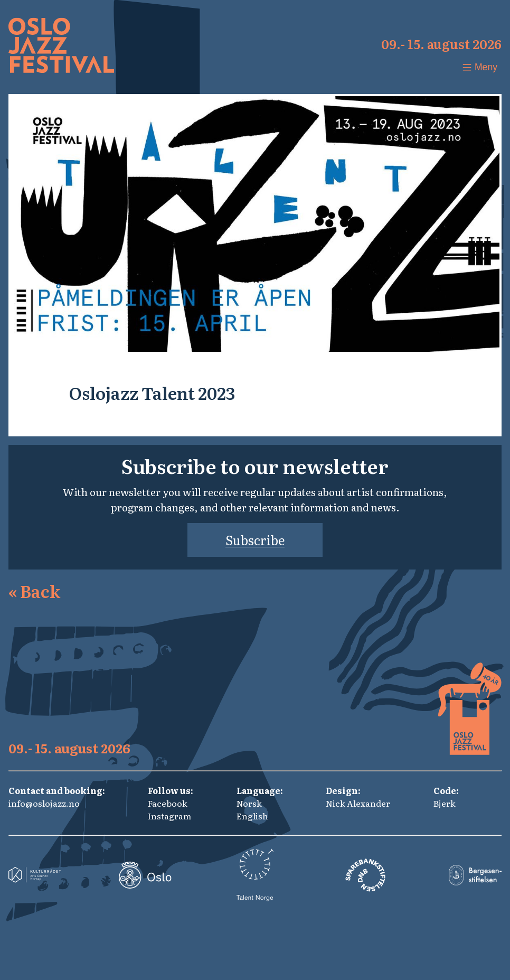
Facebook (168, 803)
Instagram (169, 816)
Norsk (249, 803)
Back (34, 591)
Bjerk (445, 803)
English (252, 816)
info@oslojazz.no (44, 803)
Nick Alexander (358, 803)
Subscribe (255, 540)
